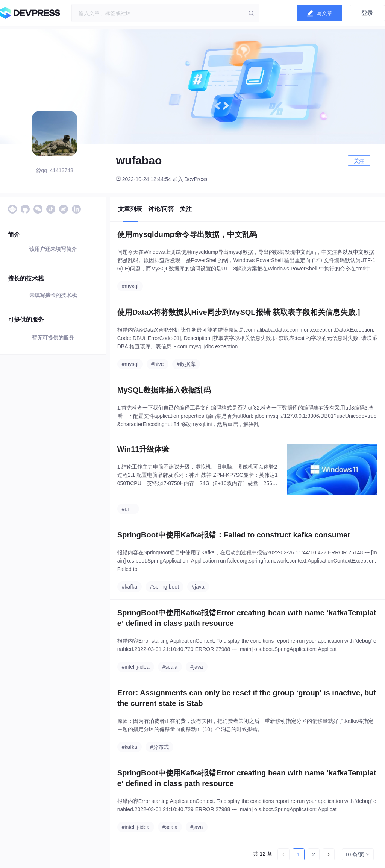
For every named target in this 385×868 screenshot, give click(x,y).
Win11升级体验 (143, 449)
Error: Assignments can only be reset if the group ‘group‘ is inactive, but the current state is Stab (247, 698)
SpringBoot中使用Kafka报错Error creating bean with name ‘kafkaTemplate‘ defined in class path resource (247, 618)
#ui (125, 509)
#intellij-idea (136, 667)
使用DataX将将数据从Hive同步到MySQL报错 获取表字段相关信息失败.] (239, 312)
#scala (170, 667)
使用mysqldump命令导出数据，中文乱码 (187, 234)
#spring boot (164, 587)
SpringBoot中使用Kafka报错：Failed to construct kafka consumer (234, 535)
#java (198, 587)
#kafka (130, 587)
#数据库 (186, 364)
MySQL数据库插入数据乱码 (164, 390)
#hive (157, 364)
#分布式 (159, 747)
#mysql (130, 286)
